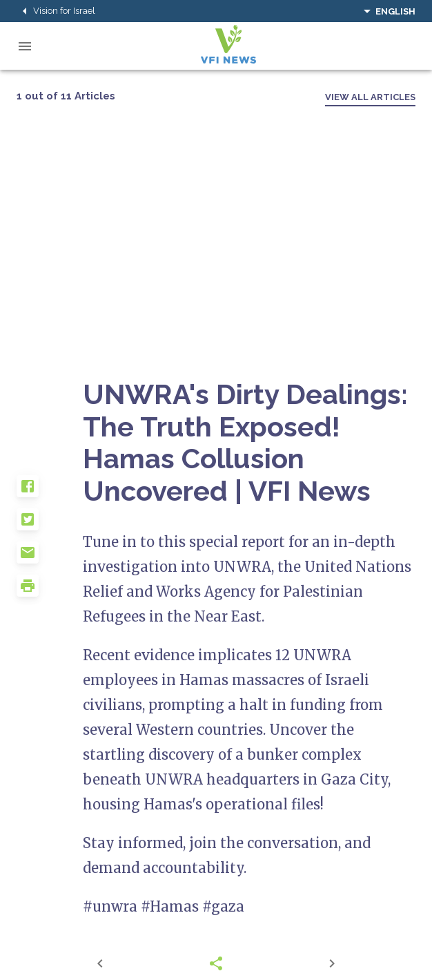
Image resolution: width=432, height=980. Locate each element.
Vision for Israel (56, 11)
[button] (50, 492)
